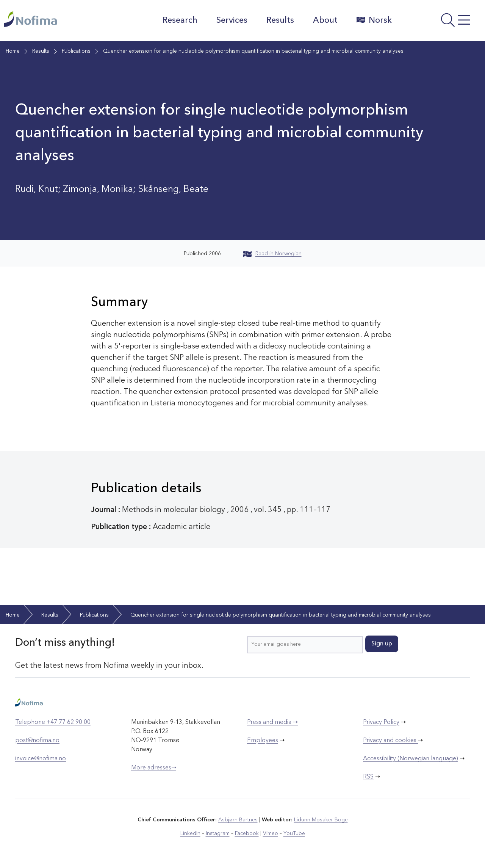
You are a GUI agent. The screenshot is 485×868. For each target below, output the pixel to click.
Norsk (374, 20)
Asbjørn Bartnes (238, 820)
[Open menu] (440, 22)
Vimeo (271, 833)
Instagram (218, 833)
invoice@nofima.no (41, 759)
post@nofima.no (37, 741)
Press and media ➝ (272, 722)
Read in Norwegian (272, 254)
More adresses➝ (154, 768)
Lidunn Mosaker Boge (321, 820)
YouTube (294, 833)
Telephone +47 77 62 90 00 (53, 722)
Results (280, 20)
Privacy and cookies (390, 741)
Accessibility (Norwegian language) (411, 759)
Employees (263, 741)
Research (180, 20)
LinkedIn (190, 833)
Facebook (247, 833)
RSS (368, 777)
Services (232, 20)
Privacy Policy (381, 722)
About (325, 20)
